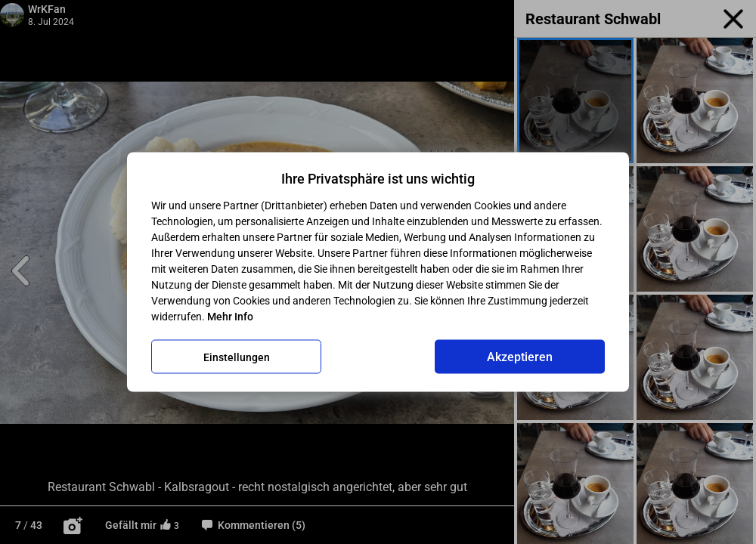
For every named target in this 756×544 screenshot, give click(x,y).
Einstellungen (237, 357)
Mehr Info (230, 317)
